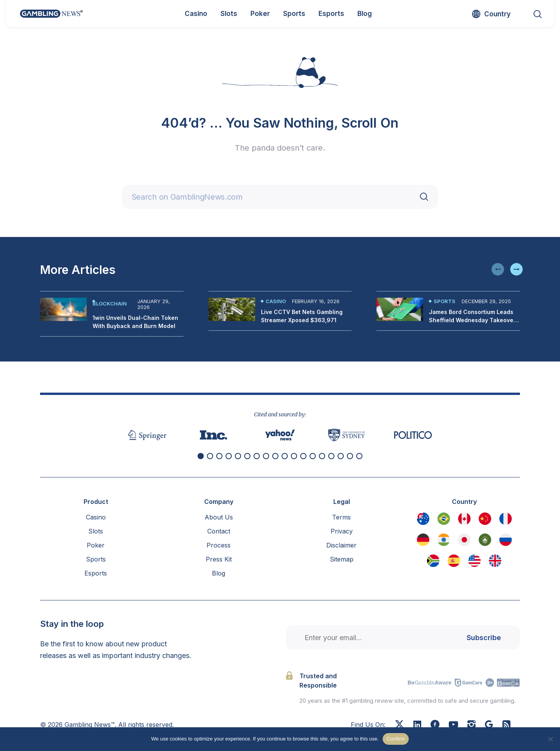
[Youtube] (453, 725)
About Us (219, 517)
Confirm (396, 739)
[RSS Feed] (507, 725)
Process (219, 545)
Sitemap (342, 559)
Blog (219, 573)
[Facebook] (435, 725)
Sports (444, 301)
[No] (550, 739)
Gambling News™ (90, 725)
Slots (96, 531)
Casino (276, 301)
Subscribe (484, 638)
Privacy (342, 531)
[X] (399, 725)
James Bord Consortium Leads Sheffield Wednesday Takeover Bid (472, 320)
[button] (498, 269)
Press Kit (219, 559)
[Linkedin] (417, 725)
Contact (219, 531)
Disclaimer (341, 545)
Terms (341, 517)
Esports (96, 573)
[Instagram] (472, 725)
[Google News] (489, 725)
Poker (96, 545)
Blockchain (110, 304)
